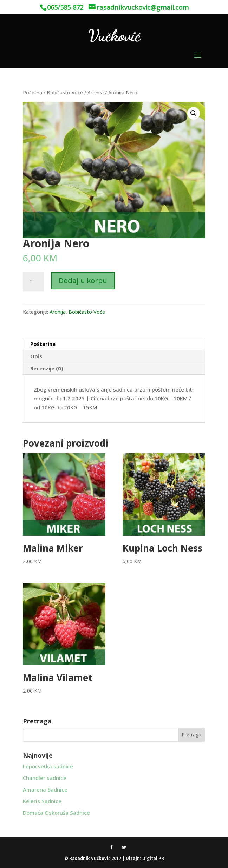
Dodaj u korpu (83, 281)
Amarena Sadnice (45, 789)
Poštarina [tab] (43, 344)
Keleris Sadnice (42, 801)
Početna (32, 92)
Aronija (96, 92)
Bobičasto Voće (65, 92)
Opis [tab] (36, 356)
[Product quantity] (33, 282)
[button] (194, 113)
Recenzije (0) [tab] (47, 368)
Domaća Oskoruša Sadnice (56, 813)
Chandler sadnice (45, 778)
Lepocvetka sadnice (48, 766)
